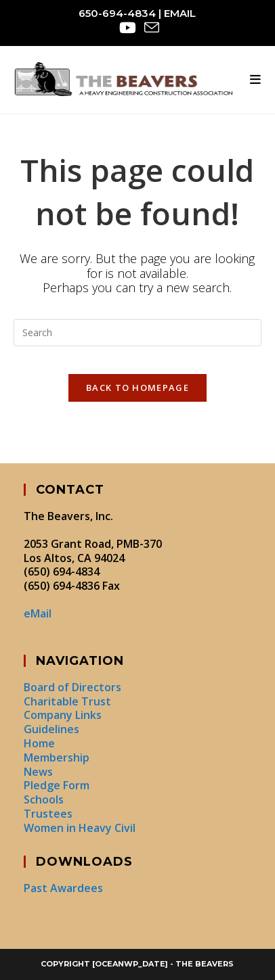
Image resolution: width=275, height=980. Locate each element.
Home (39, 743)
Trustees (48, 814)
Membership (57, 757)
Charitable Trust (67, 701)
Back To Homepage (137, 388)
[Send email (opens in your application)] (150, 28)
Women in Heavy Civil (80, 828)
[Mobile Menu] (256, 79)
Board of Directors (72, 687)
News (38, 772)
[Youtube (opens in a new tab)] (128, 28)
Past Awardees (63, 888)
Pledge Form (57, 785)
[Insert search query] (137, 333)
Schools (44, 799)
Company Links (63, 715)
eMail (180, 13)
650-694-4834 (117, 13)
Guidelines (51, 729)
